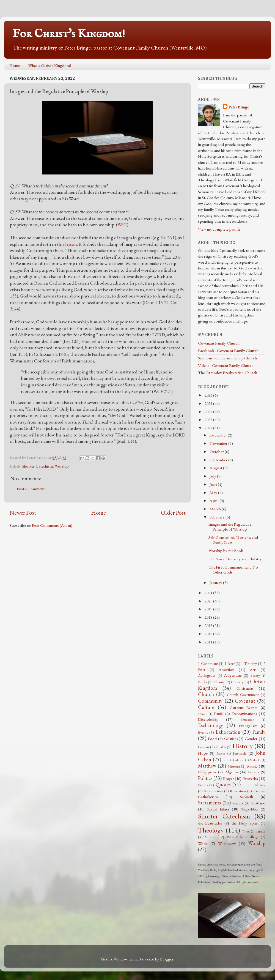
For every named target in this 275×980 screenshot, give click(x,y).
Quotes (223, 784)
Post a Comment (31, 489)
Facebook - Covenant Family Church (228, 351)
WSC (122, 225)
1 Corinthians (208, 664)
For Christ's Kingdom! (69, 34)
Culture (206, 707)
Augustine (233, 675)
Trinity (261, 831)
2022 (209, 428)
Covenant (245, 701)
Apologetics (207, 675)
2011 (209, 642)
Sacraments (209, 803)
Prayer (229, 779)
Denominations (244, 714)
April (215, 501)
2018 (209, 617)
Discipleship (208, 719)
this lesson (67, 244)
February (218, 517)
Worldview (227, 843)
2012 (209, 634)
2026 (209, 395)
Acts (253, 670)
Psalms (203, 785)
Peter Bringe (239, 107)
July (213, 476)
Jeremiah (240, 753)
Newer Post (23, 512)
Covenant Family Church (219, 343)
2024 (209, 412)
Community (210, 701)
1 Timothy (249, 664)
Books (203, 682)
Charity (219, 682)
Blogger (167, 959)
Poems (254, 772)
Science (238, 803)
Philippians (207, 772)
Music (252, 766)
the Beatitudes (210, 823)
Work (203, 843)
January (216, 583)
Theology (211, 830)
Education (247, 720)
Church (206, 694)
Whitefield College (243, 837)
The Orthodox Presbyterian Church (228, 373)
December (219, 435)
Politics (205, 778)
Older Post (173, 512)
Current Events (244, 708)
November (219, 443)
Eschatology (211, 725)
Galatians (231, 739)
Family (259, 732)
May (214, 493)
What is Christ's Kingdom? (50, 65)
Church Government (243, 695)
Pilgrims (231, 772)
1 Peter (230, 664)
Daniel (218, 714)
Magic (240, 760)
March (216, 509)
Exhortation (228, 732)
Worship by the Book (226, 551)
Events (203, 732)
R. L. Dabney (254, 785)
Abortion (226, 670)
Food (212, 739)
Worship (62, 466)
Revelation (238, 791)
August (216, 468)
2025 (209, 403)
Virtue (210, 837)
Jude (226, 760)
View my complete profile (219, 229)
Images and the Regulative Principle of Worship (230, 527)
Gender (251, 739)
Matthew (207, 766)
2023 (209, 420)
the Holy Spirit (245, 823)
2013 (209, 626)
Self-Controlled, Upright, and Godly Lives (233, 540)
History (243, 746)
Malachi (255, 760)
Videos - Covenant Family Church (226, 365)
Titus (246, 831)
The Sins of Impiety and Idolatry (235, 559)
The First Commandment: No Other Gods (233, 570)
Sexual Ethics (218, 809)
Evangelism (248, 726)
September (219, 460)
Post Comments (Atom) (52, 525)
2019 (209, 609)
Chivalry (237, 682)
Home (15, 65)
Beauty (255, 676)
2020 (209, 601)
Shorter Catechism (38, 466)
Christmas (245, 688)
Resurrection (213, 791)
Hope (203, 753)
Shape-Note (250, 809)
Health (221, 747)
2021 (209, 593)
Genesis (204, 747)
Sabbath (247, 797)
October (217, 452)
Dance (203, 714)
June (214, 484)
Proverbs (250, 779)
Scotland (258, 803)
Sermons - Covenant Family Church (227, 358)
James (221, 754)
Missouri (234, 766)
